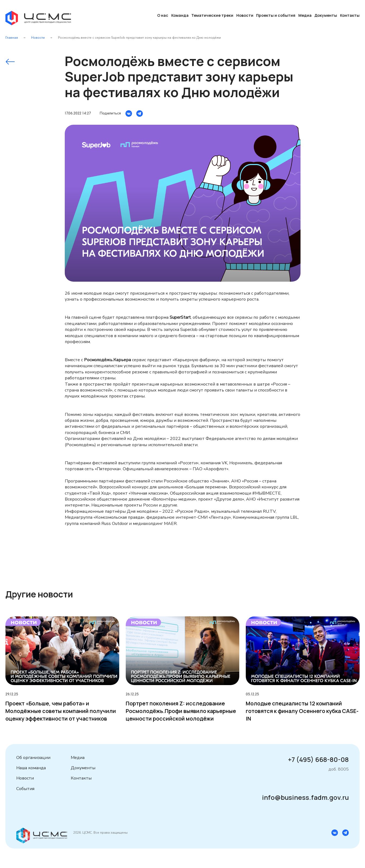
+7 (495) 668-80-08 (318, 759)
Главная (12, 38)
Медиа (305, 15)
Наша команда (31, 768)
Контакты (350, 15)
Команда (180, 15)
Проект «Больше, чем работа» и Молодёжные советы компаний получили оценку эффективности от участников (61, 711)
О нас (163, 15)
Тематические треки (212, 15)
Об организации (33, 758)
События (25, 789)
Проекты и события (276, 15)
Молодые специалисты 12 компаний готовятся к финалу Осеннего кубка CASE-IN (302, 711)
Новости (245, 15)
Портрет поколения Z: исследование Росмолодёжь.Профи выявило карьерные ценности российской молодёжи (181, 711)
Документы (326, 15)
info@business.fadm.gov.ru (305, 797)
